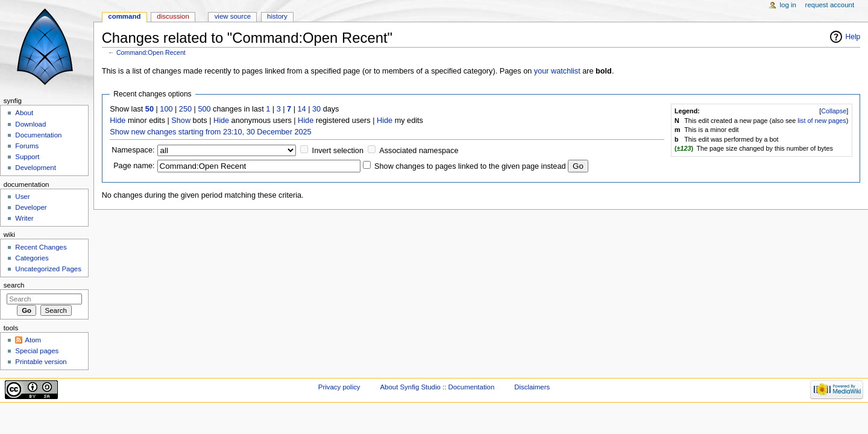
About (24, 113)
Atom (33, 340)
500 (204, 109)
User (22, 197)
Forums (27, 146)
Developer (31, 207)
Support (27, 157)
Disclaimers (532, 387)
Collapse (834, 111)
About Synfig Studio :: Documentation (437, 387)
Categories (32, 258)
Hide (118, 121)
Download (30, 124)
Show (181, 121)
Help (853, 37)
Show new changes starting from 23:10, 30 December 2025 (210, 132)
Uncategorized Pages (48, 269)
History (277, 16)
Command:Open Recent (151, 52)
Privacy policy (339, 387)
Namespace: (133, 150)
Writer (24, 218)
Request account (830, 5)
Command (124, 16)
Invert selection (338, 151)
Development (35, 168)
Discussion (173, 16)
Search (14, 285)
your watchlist (557, 71)
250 (185, 109)
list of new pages (822, 121)
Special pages (37, 351)
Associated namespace (419, 151)
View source (233, 16)
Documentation (38, 135)
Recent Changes (41, 247)
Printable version (41, 362)
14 (302, 109)
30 (316, 109)
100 (166, 109)
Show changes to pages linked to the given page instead (470, 166)
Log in (788, 5)
